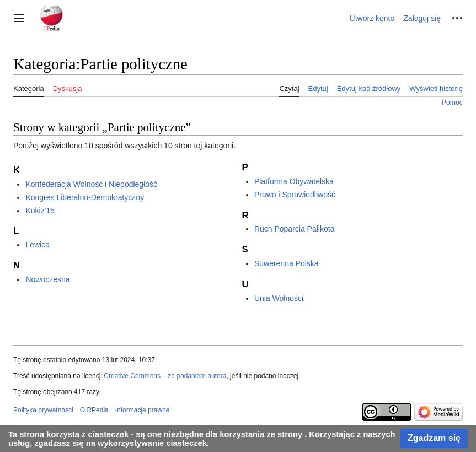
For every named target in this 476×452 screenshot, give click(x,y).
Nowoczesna (47, 279)
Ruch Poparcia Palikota (295, 229)
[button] (19, 18)
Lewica (38, 245)
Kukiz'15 (40, 211)
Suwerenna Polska (287, 263)
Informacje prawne (143, 410)
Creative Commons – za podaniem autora (165, 376)
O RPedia (94, 410)
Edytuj (318, 88)
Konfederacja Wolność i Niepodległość (91, 184)
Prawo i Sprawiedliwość (295, 195)
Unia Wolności (279, 298)
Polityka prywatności (43, 410)
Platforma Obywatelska (294, 181)
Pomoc (452, 103)
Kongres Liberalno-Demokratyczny (85, 197)
